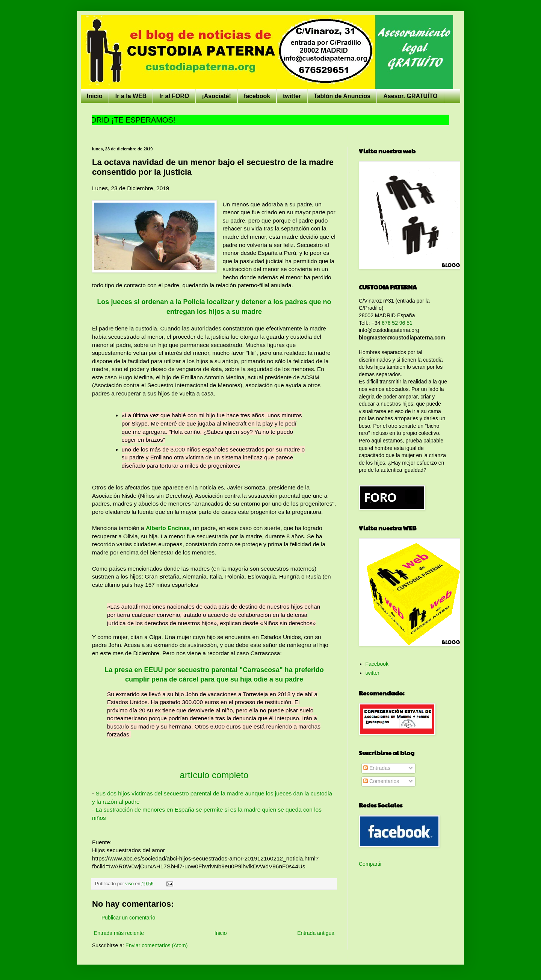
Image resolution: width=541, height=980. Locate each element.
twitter (292, 96)
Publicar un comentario (128, 918)
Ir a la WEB (131, 96)
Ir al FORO (174, 96)
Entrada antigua (316, 933)
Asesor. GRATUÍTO (410, 96)
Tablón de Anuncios (342, 96)
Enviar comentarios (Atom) (157, 945)
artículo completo (214, 775)
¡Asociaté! (216, 96)
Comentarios (381, 781)
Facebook (377, 664)
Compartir (370, 864)
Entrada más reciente (119, 933)
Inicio (95, 96)
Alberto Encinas (168, 528)
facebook (257, 96)
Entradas (377, 768)
